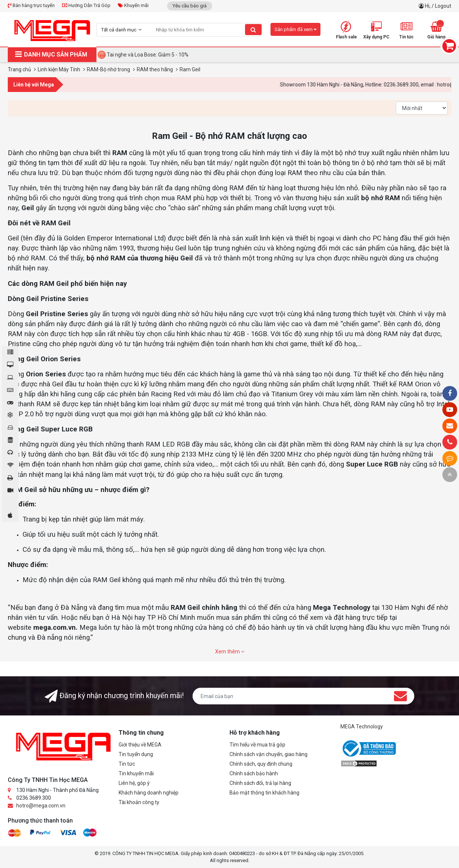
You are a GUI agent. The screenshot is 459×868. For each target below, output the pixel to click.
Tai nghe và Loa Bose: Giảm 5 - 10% (148, 55)
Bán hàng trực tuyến (31, 5)
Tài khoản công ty (139, 802)
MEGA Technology (362, 727)
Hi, (428, 6)
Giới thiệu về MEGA (140, 745)
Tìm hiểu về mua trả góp (257, 745)
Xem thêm (230, 652)
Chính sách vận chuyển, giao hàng (268, 754)
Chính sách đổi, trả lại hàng (260, 783)
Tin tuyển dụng (136, 754)
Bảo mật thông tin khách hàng (264, 793)
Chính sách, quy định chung (261, 764)
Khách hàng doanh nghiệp (149, 793)
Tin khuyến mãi (136, 773)
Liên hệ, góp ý (134, 783)
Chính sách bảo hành (254, 773)
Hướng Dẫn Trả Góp (86, 5)
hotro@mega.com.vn (41, 806)
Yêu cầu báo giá (190, 6)
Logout (443, 6)
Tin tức (127, 764)
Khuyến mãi (133, 5)
